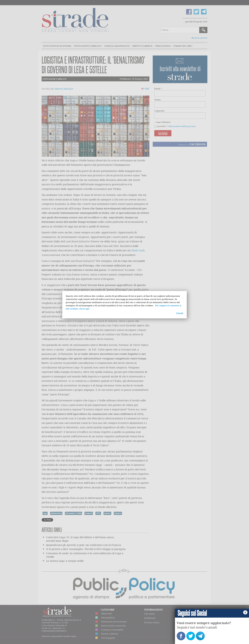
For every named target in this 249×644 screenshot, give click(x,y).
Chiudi (180, 313)
